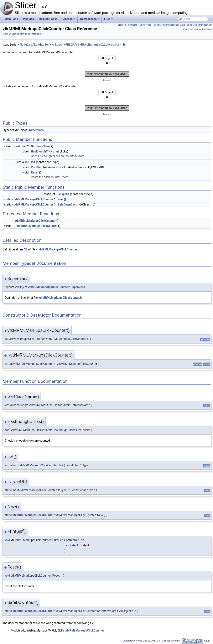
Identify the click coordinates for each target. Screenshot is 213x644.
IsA (33, 162)
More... (82, 156)
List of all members (127, 25)
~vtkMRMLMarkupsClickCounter (36, 226)
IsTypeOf (63, 194)
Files (109, 20)
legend (107, 80)
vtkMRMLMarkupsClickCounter (33, 199)
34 (28, 298)
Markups (36, 34)
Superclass (36, 130)
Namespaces (90, 20)
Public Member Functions (165, 25)
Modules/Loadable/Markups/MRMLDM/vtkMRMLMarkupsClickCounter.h (72, 45)
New (60, 199)
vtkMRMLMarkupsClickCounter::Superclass (56, 287)
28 (26, 249)
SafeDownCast (67, 204)
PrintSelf (37, 167)
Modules (28, 19)
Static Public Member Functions (195, 25)
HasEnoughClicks (42, 151)
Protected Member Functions (198, 29)
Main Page (11, 19)
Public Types (145, 25)
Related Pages (48, 19)
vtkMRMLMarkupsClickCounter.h (58, 249)
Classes (69, 20)
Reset (35, 172)
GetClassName (41, 146)
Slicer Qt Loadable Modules (16, 34)
